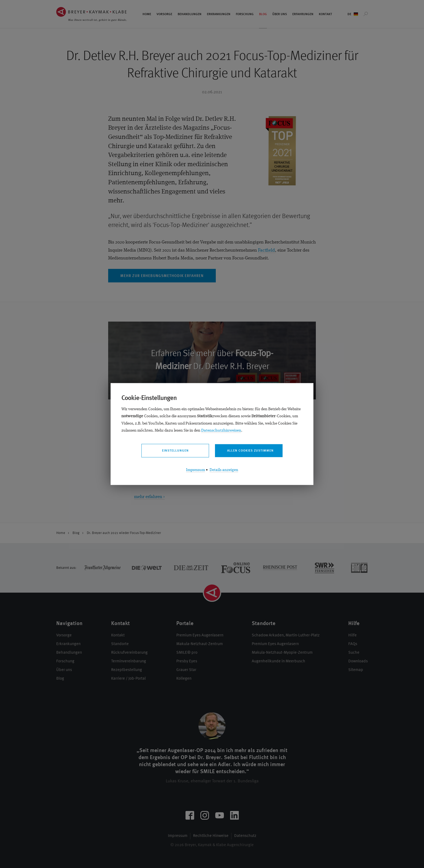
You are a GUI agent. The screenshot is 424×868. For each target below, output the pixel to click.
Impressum (196, 470)
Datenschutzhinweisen (221, 430)
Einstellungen (175, 451)
